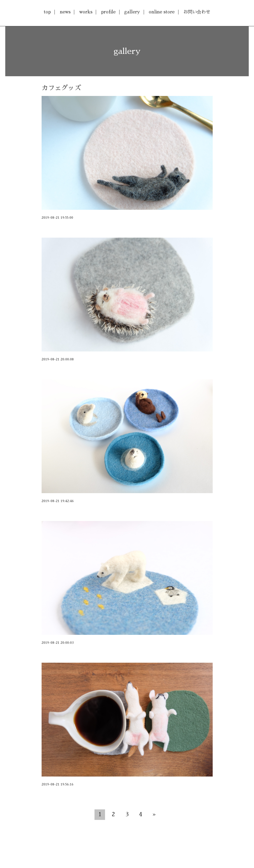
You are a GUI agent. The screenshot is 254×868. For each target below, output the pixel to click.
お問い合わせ (197, 12)
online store (162, 12)
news (65, 12)
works (86, 12)
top (47, 12)
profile (108, 12)
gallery (132, 12)
